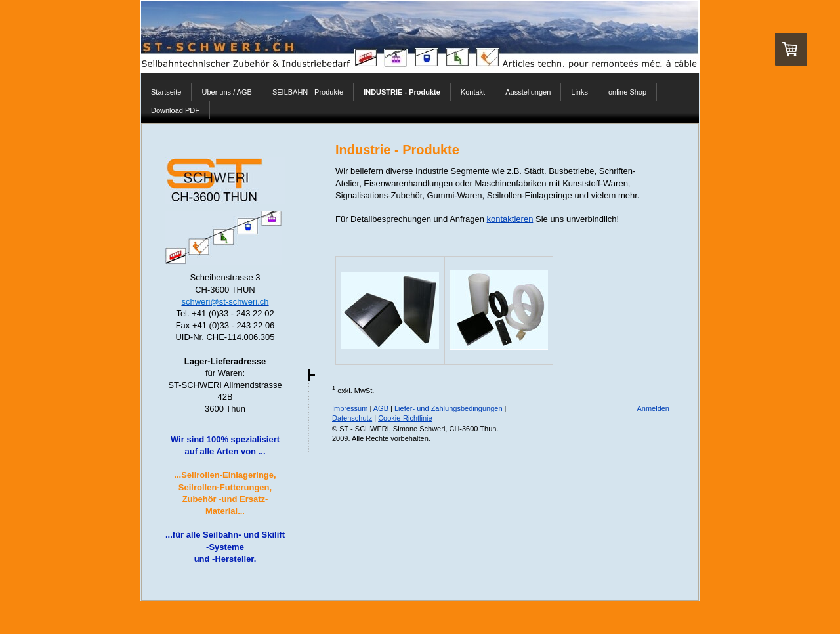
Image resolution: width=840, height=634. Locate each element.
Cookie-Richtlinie (405, 418)
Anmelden (653, 408)
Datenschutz (352, 418)
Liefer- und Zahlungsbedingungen (449, 408)
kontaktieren (510, 219)
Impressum (350, 408)
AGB (381, 408)
